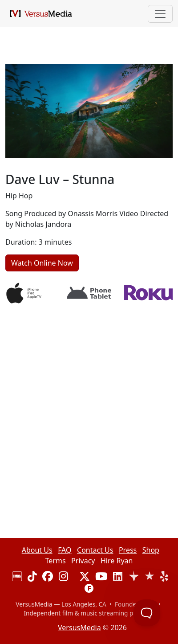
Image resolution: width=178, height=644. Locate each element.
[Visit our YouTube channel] (101, 578)
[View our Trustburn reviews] (150, 578)
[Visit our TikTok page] (32, 578)
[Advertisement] (89, 400)
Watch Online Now (42, 263)
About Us (37, 550)
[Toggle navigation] (160, 14)
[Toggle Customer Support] (147, 613)
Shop (151, 550)
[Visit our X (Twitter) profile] (85, 578)
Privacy (83, 561)
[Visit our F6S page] (89, 590)
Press (128, 550)
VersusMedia (79, 628)
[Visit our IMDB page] (17, 578)
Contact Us (95, 550)
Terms (56, 561)
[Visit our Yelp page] (164, 578)
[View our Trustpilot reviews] (133, 578)
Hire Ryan (117, 561)
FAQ (65, 550)
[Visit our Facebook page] (48, 578)
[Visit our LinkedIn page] (118, 578)
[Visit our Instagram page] (63, 578)
